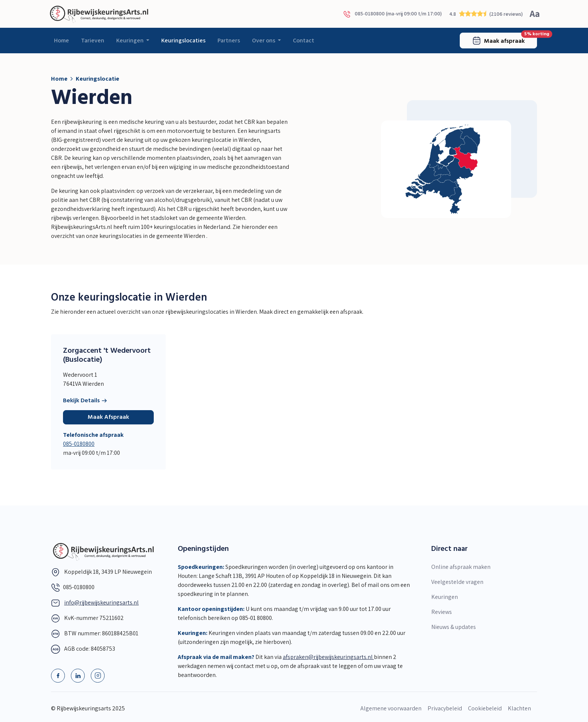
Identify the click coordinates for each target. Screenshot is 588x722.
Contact (304, 40)
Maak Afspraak (108, 417)
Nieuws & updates (454, 627)
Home (61, 40)
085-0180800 (79, 444)
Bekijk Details (85, 401)
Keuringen (130, 40)
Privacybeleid (445, 708)
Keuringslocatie (97, 79)
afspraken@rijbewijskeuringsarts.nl (328, 657)
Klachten (519, 708)
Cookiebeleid (485, 708)
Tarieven (93, 40)
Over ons (264, 40)
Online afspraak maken (461, 567)
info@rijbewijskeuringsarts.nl (101, 602)
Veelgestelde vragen (457, 582)
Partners (229, 40)
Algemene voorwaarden (391, 708)
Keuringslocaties (183, 40)
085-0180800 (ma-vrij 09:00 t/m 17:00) (392, 14)
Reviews (442, 612)
